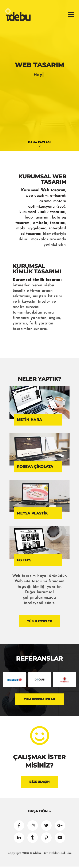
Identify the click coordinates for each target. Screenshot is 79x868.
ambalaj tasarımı (49, 223)
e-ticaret (58, 196)
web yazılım (37, 196)
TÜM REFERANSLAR (39, 699)
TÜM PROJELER (39, 621)
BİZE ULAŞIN (39, 782)
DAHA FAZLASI (39, 142)
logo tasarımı (37, 218)
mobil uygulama (31, 228)
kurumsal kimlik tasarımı (42, 212)
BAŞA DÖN (39, 811)
